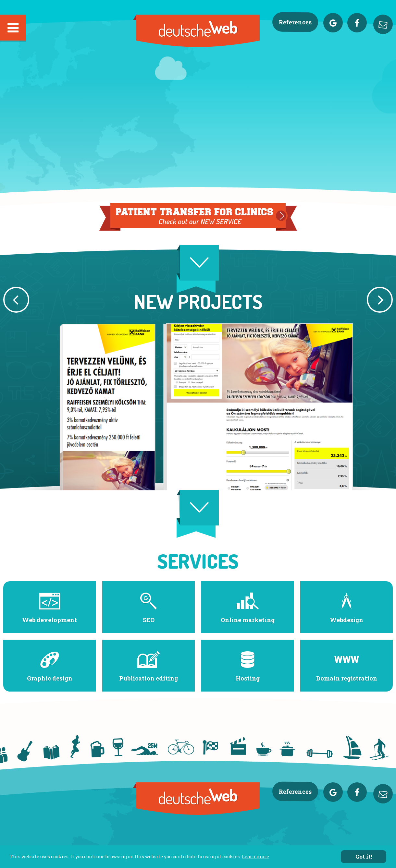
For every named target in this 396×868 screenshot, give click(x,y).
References (295, 22)
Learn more (255, 857)
